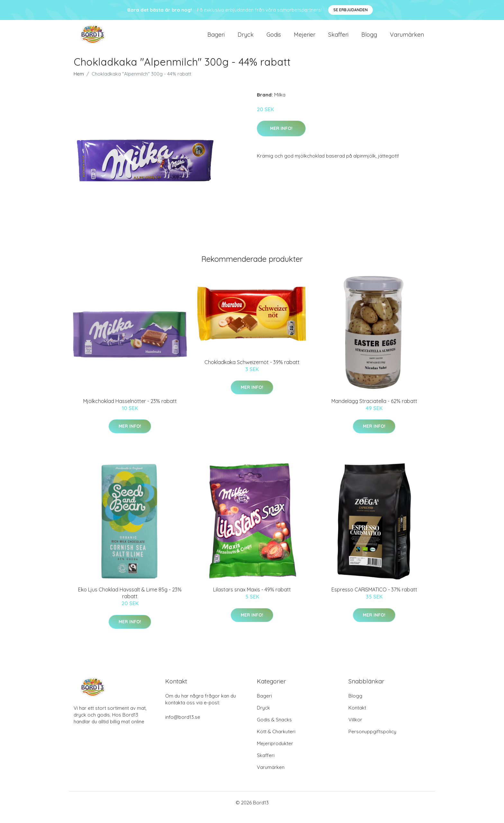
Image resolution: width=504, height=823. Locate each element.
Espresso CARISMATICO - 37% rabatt (374, 599)
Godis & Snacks (274, 729)
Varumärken (407, 39)
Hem (79, 83)
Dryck (246, 39)
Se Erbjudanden (351, 10)
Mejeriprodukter (275, 753)
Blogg (369, 39)
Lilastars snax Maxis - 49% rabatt (252, 599)
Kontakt (357, 717)
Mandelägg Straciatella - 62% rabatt (374, 410)
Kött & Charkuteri (276, 741)
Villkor (355, 729)
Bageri (216, 39)
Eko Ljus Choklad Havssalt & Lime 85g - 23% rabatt (130, 602)
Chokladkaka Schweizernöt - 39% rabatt (252, 371)
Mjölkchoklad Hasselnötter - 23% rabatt (130, 410)
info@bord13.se (183, 726)
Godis (274, 39)
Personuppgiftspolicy (372, 741)
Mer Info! (281, 138)
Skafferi (338, 39)
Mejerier (305, 39)
